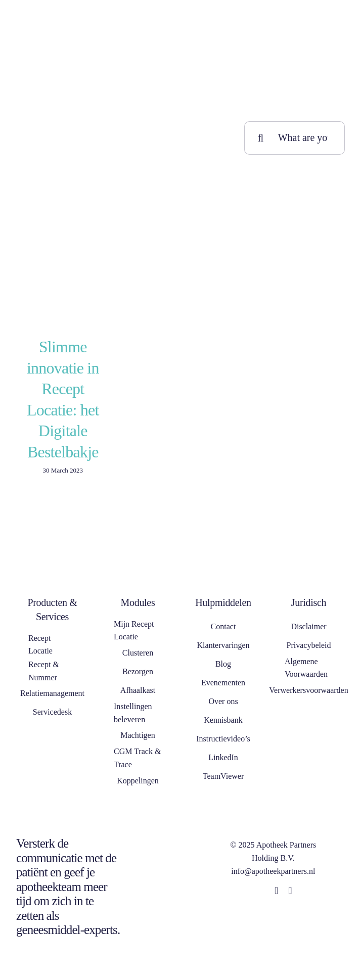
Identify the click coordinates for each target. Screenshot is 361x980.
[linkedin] (276, 891)
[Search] (261, 138)
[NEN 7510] (170, 835)
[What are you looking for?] (295, 138)
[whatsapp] (290, 891)
